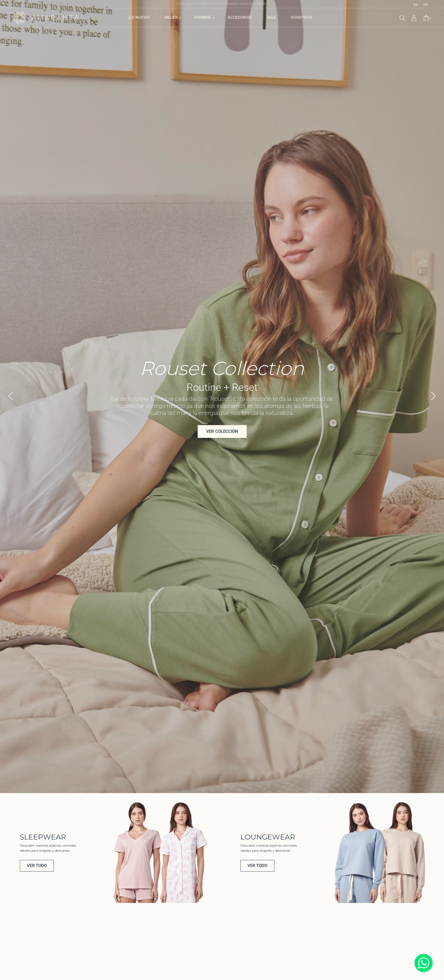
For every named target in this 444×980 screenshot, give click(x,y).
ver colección (222, 438)
